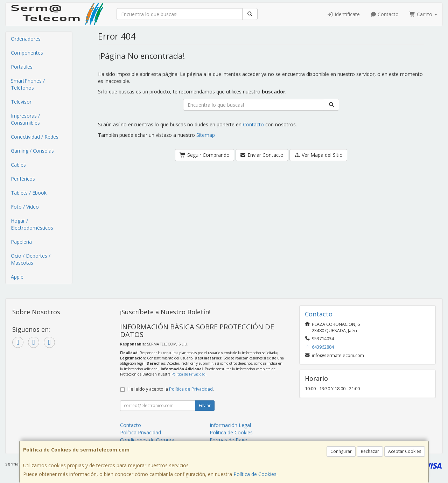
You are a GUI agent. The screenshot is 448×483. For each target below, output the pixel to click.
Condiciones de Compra (147, 440)
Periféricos (23, 179)
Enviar (205, 405)
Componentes (27, 53)
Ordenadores (26, 39)
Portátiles (22, 67)
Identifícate (343, 14)
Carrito (423, 14)
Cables (18, 165)
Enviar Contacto (262, 155)
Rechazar (370, 451)
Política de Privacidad (188, 374)
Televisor (21, 102)
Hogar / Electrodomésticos (32, 224)
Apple (17, 277)
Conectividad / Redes (35, 137)
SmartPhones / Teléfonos (28, 84)
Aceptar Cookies (405, 451)
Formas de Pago (229, 440)
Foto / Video (25, 207)
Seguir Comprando (205, 155)
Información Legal (230, 425)
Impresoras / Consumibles (25, 119)
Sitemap (206, 135)
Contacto (385, 14)
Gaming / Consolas (32, 151)
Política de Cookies (255, 474)
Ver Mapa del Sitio (318, 155)
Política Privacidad (141, 432)
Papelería (21, 242)
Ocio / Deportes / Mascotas (31, 259)
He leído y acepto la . (171, 389)
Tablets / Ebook (29, 193)
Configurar (341, 451)
